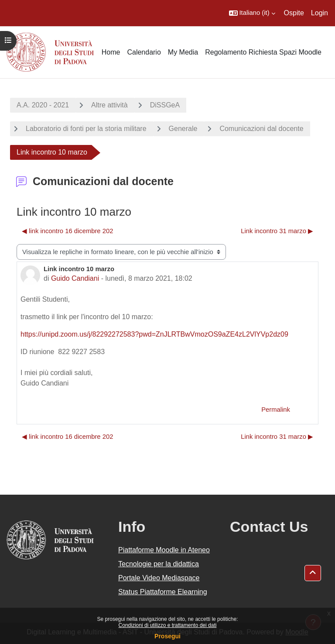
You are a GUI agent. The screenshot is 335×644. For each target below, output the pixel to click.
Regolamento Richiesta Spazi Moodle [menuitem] (263, 52)
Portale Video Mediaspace (159, 578)
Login (320, 13)
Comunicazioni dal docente (261, 129)
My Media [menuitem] (183, 52)
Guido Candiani (75, 278)
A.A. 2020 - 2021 (43, 105)
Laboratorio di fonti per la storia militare (86, 129)
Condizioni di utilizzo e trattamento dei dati (168, 625)
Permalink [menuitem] (276, 410)
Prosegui (167, 636)
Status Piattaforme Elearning (163, 592)
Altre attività (109, 105)
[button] (252, 13)
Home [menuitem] (111, 52)
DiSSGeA (165, 105)
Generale (183, 129)
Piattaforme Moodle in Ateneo (164, 550)
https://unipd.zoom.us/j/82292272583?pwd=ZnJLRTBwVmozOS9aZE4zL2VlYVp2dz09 (154, 334)
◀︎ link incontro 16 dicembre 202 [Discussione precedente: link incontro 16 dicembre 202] (67, 231)
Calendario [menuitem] (144, 52)
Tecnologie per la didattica (159, 564)
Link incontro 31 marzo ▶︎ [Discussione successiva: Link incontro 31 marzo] (277, 231)
